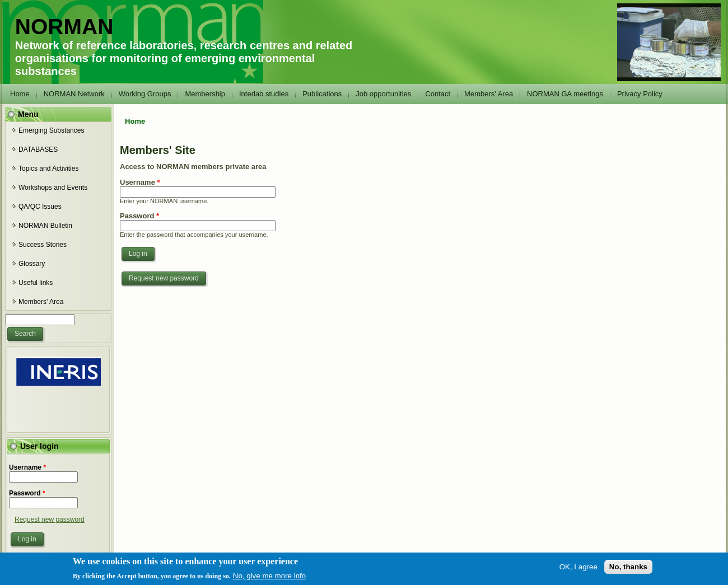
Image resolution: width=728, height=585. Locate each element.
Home (20, 94)
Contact (438, 94)
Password (27, 493)
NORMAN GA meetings (565, 94)
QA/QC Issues (40, 207)
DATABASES (38, 149)
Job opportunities (383, 94)
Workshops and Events (53, 188)
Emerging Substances (51, 130)
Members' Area (489, 94)
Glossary (32, 264)
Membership (205, 94)
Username (27, 467)
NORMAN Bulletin (45, 226)
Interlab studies (264, 94)
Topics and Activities (48, 169)
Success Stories (43, 245)
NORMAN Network (74, 94)
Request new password (50, 520)
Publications (322, 94)
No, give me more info (269, 578)
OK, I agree (578, 569)
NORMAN (64, 27)
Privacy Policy (640, 94)
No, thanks (628, 569)
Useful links (36, 283)
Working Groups (145, 94)
